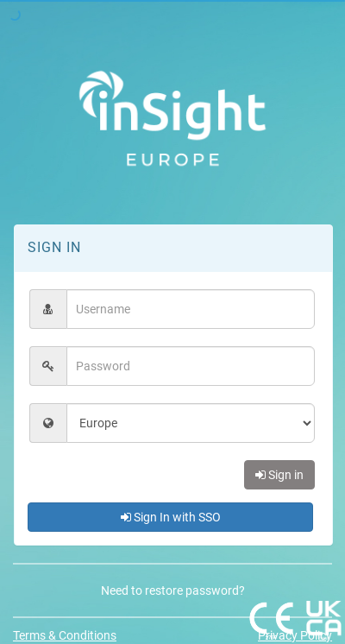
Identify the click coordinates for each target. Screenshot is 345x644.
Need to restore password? (173, 590)
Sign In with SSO (171, 517)
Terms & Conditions (65, 635)
